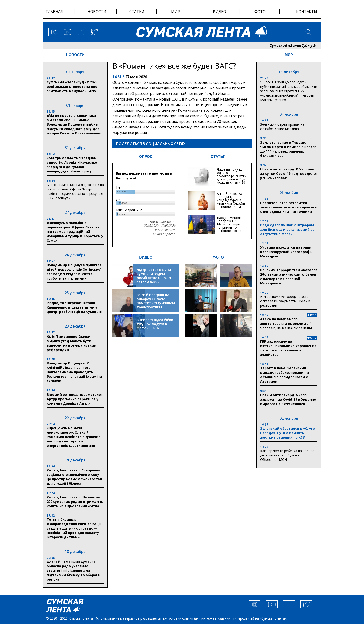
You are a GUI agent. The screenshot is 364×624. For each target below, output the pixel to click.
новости (97, 12)
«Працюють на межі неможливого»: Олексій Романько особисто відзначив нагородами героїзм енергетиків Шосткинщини (74, 437)
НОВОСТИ (75, 55)
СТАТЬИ (218, 157)
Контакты (307, 12)
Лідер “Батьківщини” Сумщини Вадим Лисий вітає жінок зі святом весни (154, 276)
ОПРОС (146, 157)
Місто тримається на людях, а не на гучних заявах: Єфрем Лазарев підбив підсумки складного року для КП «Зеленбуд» (75, 191)
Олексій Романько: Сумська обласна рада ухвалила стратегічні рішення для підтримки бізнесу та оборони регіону (74, 570)
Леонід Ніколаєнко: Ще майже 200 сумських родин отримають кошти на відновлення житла (75, 502)
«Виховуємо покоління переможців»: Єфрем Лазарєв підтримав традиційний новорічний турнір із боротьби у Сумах (75, 232)
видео (219, 12)
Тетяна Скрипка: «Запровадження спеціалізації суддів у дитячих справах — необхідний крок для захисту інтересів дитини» (74, 528)
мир (175, 12)
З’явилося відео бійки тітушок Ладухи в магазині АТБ (155, 324)
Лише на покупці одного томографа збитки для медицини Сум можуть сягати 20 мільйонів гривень (232, 177)
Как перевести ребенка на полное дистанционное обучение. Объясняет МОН (287, 455)
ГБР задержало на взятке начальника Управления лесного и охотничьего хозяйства (288, 348)
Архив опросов (164, 234)
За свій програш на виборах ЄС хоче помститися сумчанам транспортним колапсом (156, 303)
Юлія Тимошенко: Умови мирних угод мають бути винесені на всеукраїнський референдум (71, 343)
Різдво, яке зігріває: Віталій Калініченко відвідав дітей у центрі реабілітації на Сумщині (74, 307)
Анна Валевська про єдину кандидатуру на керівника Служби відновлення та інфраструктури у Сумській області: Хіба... (231, 205)
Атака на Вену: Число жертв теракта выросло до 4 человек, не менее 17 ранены (286, 323)
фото (260, 12)
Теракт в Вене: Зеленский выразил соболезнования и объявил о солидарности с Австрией (284, 375)
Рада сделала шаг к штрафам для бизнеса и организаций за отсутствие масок (287, 229)
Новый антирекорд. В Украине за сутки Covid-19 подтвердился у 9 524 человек (289, 174)
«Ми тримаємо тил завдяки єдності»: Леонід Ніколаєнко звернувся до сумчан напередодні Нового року (72, 165)
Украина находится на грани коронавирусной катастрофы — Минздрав (289, 252)
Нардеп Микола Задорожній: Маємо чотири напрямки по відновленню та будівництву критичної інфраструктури (229, 229)
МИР (289, 55)
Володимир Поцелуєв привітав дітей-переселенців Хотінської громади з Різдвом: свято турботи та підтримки (74, 272)
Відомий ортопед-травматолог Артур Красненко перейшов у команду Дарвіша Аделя (75, 399)
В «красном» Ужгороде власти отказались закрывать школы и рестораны (285, 301)
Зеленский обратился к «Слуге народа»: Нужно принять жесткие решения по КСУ (288, 433)
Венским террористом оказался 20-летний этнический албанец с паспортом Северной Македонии (289, 276)
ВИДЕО (146, 257)
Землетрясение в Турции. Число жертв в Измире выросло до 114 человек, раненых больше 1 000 (288, 149)
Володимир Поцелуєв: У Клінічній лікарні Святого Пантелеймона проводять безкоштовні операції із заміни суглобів (74, 372)
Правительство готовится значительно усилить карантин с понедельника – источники (288, 207)
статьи (137, 12)
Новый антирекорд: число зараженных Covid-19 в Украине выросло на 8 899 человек (288, 399)
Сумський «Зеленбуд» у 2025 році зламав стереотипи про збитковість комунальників (72, 86)
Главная (54, 12)
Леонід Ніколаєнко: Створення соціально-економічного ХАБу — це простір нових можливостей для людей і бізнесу (75, 477)
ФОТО (218, 257)
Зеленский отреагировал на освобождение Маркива (282, 127)
